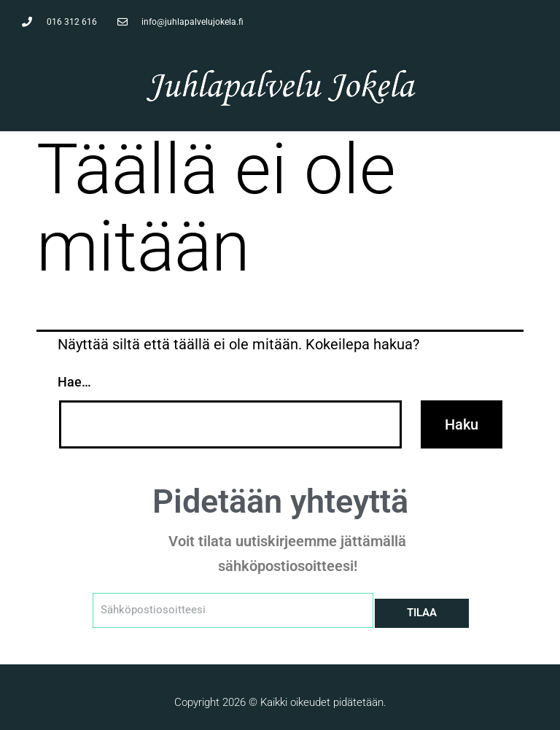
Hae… (74, 382)
